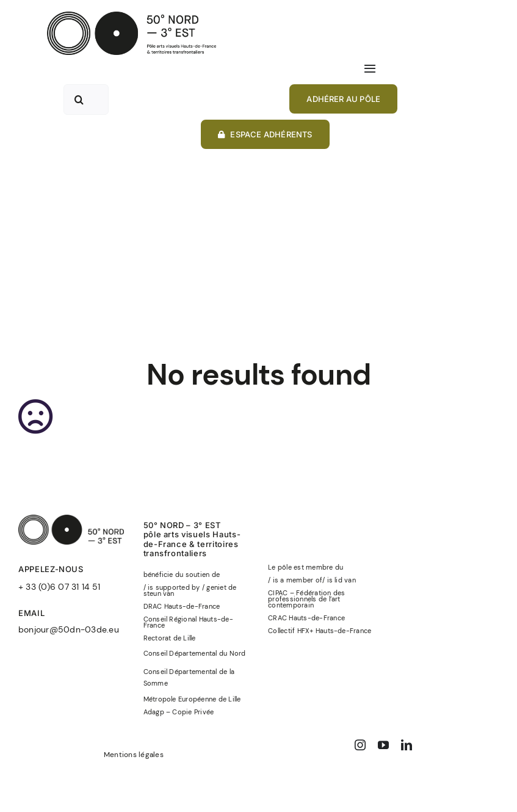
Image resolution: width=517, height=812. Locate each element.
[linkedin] (407, 745)
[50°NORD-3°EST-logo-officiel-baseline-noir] (132, 16)
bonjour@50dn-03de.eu (69, 629)
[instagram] (360, 745)
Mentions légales (134, 755)
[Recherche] (79, 100)
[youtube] (383, 745)
